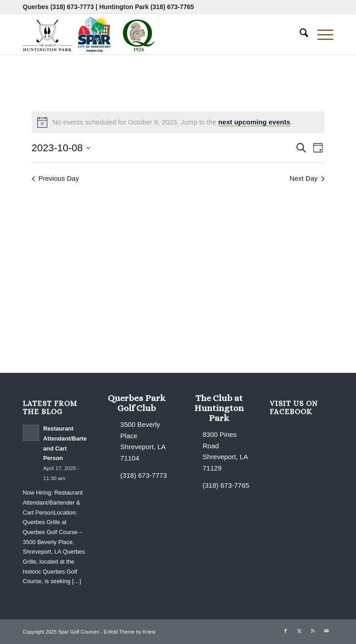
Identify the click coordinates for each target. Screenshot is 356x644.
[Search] (299, 34)
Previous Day (55, 178)
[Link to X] (299, 631)
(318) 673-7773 (72, 7)
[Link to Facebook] (286, 631)
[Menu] (321, 34)
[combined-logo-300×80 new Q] (91, 34)
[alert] (178, 122)
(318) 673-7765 (172, 7)
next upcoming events (254, 122)
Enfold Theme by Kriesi (130, 632)
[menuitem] (299, 34)
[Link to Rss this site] (313, 631)
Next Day (307, 178)
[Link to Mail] (326, 631)
